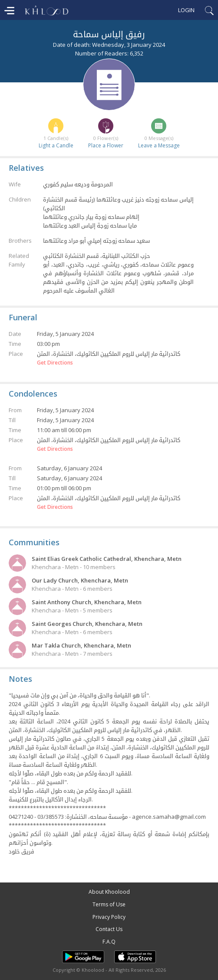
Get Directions (55, 363)
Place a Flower (106, 145)
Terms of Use (109, 904)
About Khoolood (109, 892)
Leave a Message (159, 145)
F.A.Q (109, 942)
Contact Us (109, 929)
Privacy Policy (109, 917)
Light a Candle (56, 145)
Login (186, 10)
